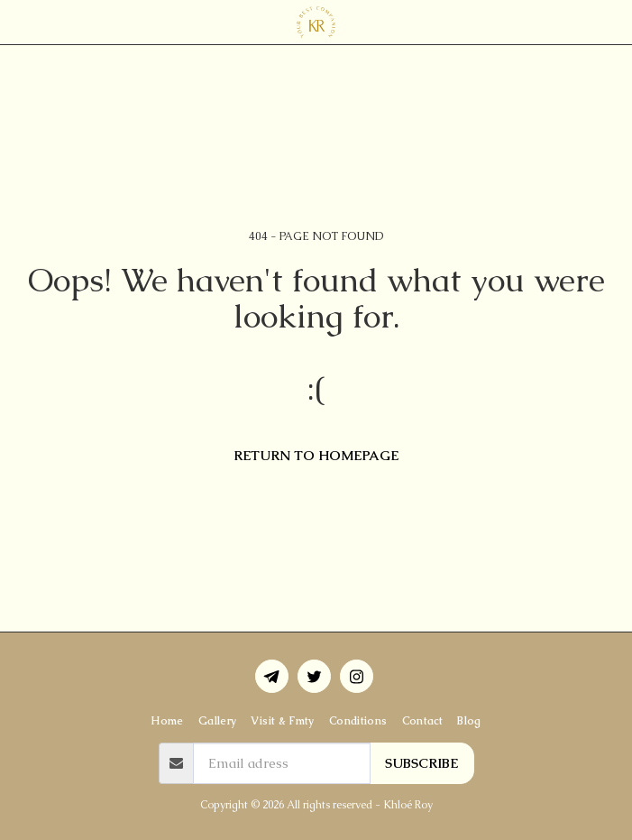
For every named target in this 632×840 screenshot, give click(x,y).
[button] (20, 22)
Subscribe (421, 763)
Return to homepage (316, 455)
